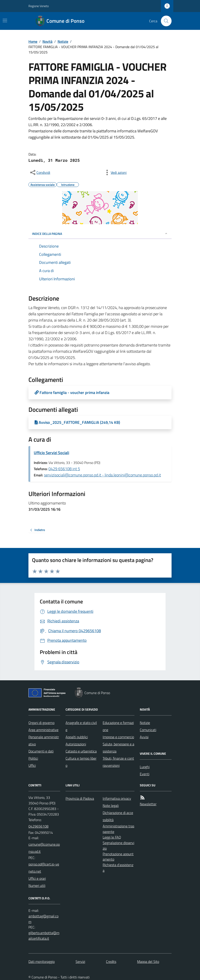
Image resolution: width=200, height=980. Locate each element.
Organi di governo (41, 723)
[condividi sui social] (40, 172)
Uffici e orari (37, 878)
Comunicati (148, 730)
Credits (111, 962)
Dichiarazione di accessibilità (118, 816)
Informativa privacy (117, 798)
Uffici (32, 765)
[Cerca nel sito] (164, 21)
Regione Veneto (39, 6)
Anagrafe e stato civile (81, 726)
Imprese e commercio (118, 737)
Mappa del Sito (148, 962)
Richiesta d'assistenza (118, 868)
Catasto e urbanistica (81, 751)
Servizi (80, 962)
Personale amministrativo (44, 740)
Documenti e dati (41, 751)
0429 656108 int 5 (64, 469)
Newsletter (148, 804)
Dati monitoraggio (42, 962)
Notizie (63, 41)
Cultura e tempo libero (81, 762)
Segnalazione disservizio (118, 846)
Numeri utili (37, 886)
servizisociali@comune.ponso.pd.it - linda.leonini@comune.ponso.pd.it (102, 475)
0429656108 (38, 826)
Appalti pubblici (77, 737)
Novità (47, 41)
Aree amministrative (43, 730)
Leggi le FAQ (112, 837)
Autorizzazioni (76, 744)
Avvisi (144, 737)
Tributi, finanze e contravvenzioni (118, 762)
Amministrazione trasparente (118, 829)
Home (33, 41)
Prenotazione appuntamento (118, 857)
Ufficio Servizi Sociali (51, 453)
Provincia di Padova (80, 798)
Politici (33, 758)
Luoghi (145, 767)
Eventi (145, 774)
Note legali (111, 806)
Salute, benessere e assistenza (118, 748)
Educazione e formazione (118, 726)
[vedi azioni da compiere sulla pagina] (115, 172)
